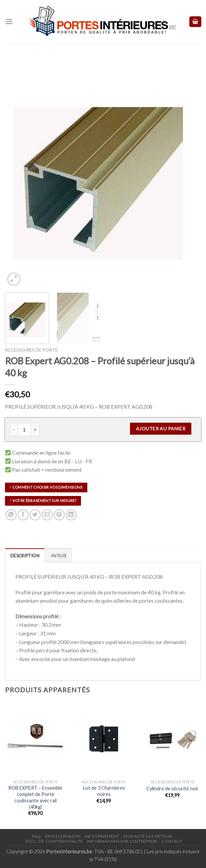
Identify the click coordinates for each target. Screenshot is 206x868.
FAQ (36, 836)
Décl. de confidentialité (54, 841)
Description (25, 556)
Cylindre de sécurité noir (172, 788)
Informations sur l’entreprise (122, 841)
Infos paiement (102, 836)
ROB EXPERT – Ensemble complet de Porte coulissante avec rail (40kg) (35, 797)
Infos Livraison (63, 836)
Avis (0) (59, 556)
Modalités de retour (148, 836)
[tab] (25, 555)
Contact (172, 841)
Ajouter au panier (161, 428)
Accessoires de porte (31, 350)
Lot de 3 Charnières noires (104, 791)
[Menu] (9, 21)
